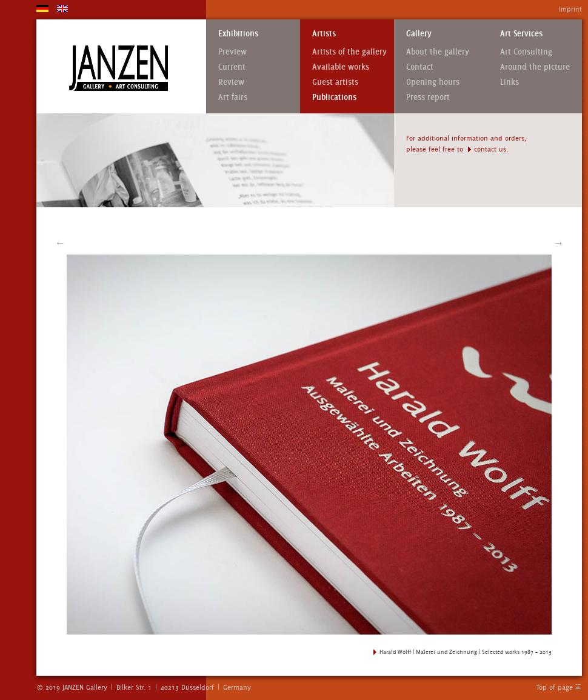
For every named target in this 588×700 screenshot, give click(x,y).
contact (485, 149)
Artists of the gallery (349, 52)
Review (231, 82)
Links (509, 82)
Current (232, 67)
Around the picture (535, 67)
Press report (428, 97)
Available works (341, 67)
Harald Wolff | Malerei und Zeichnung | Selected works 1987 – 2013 (466, 652)
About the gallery (438, 52)
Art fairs (233, 97)
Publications (334, 97)
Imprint (570, 9)
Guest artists (335, 82)
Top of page (555, 687)
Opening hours (433, 82)
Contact (420, 67)
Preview (232, 52)
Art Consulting (526, 52)
